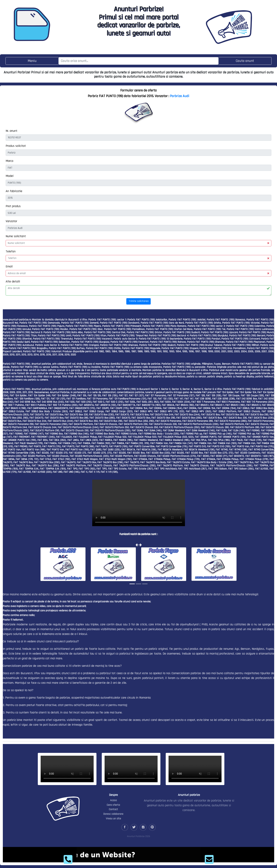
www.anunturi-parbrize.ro (17, 320)
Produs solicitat (16, 146)
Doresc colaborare (113, 814)
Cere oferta (113, 805)
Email (9, 266)
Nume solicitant (16, 236)
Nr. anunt (11, 131)
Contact (113, 809)
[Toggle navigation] (32, 61)
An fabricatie (14, 191)
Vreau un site (113, 819)
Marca (9, 161)
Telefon (11, 251)
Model (10, 176)
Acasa (113, 800)
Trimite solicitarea (139, 301)
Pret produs (13, 206)
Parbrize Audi (180, 96)
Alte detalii (13, 281)
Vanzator (11, 221)
